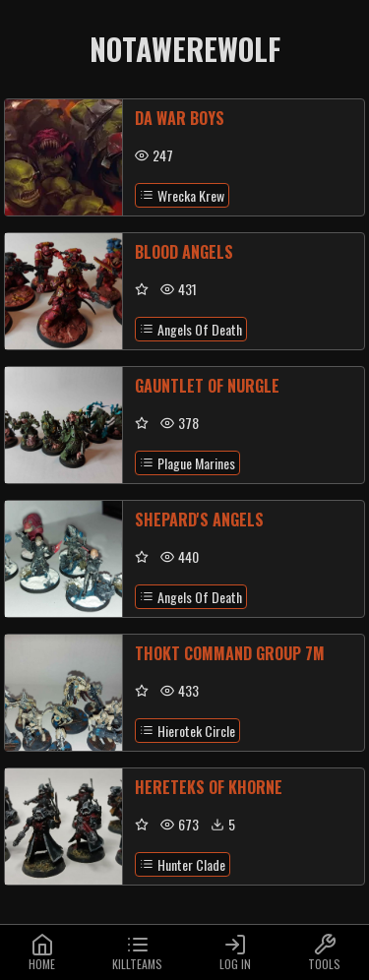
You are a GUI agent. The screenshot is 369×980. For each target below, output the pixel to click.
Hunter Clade (183, 864)
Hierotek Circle (187, 731)
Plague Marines (187, 463)
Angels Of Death (191, 329)
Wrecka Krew (182, 195)
